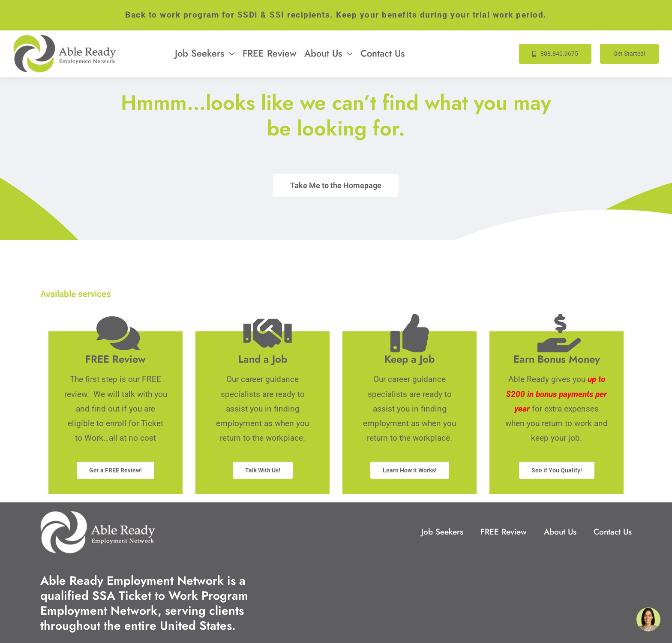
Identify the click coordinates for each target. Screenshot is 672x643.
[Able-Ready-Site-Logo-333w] (65, 39)
